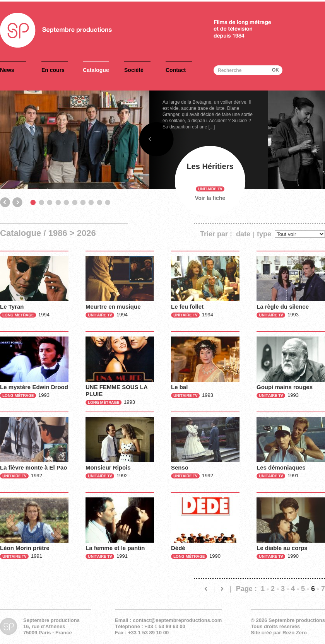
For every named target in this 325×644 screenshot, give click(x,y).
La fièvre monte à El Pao (33, 467)
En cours (53, 70)
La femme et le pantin (115, 548)
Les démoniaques (281, 467)
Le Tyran (12, 307)
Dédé (178, 548)
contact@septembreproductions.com (177, 620)
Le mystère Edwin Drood (34, 387)
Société (134, 70)
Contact (176, 70)
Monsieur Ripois (108, 467)
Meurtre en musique (113, 307)
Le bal (179, 387)
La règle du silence (283, 307)
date (243, 234)
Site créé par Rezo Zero (279, 633)
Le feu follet (187, 307)
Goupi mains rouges (285, 387)
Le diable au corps (282, 548)
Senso (180, 467)
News (7, 70)
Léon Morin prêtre (25, 548)
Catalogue (96, 70)
